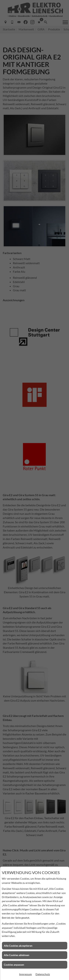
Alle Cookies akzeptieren (18, 946)
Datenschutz (43, 974)
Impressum (25, 974)
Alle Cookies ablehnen (17, 955)
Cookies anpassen (14, 965)
